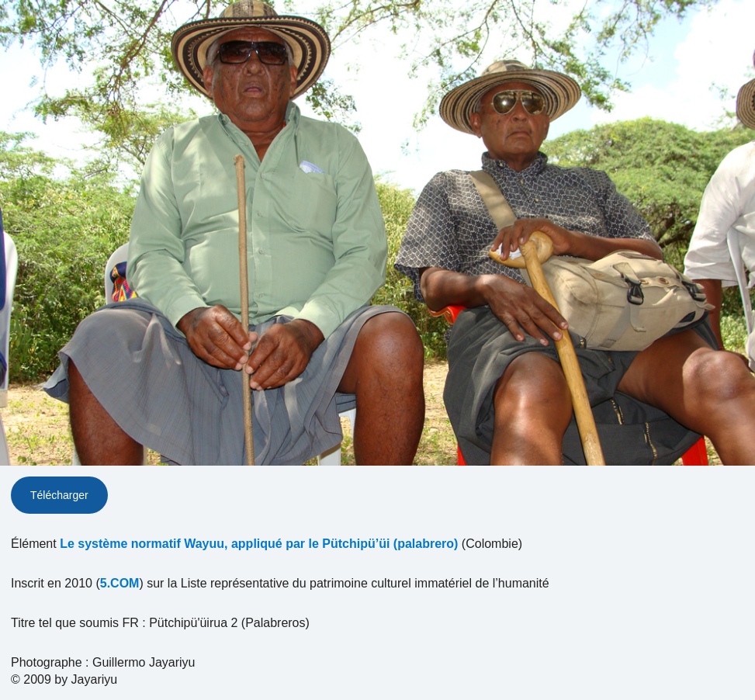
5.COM (120, 583)
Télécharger (59, 495)
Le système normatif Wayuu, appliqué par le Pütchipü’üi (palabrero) (259, 544)
